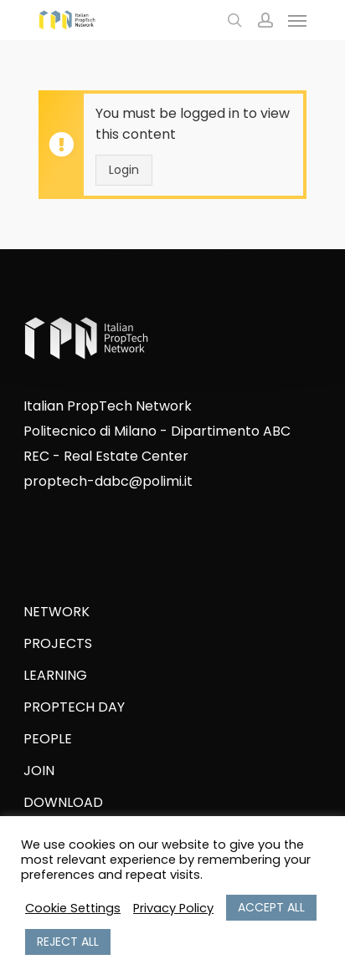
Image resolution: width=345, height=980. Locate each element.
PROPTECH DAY (74, 707)
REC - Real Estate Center (106, 456)
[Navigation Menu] (297, 20)
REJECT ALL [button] (68, 942)
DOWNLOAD (63, 802)
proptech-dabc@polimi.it (108, 481)
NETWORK (57, 612)
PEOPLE (48, 739)
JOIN (39, 771)
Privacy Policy (173, 908)
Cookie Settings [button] (73, 908)
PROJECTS (58, 643)
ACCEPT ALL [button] (271, 907)
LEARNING (55, 675)
